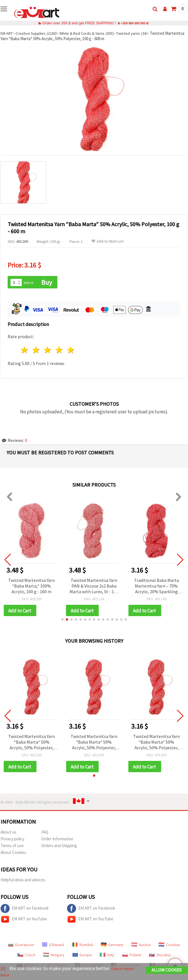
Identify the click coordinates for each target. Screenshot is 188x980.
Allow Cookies (167, 971)
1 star (25, 350)
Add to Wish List (107, 241)
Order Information (57, 840)
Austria (141, 946)
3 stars (48, 350)
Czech (26, 956)
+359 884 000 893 (133, 23)
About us (8, 833)
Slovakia (160, 956)
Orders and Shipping (59, 847)
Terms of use (12, 847)
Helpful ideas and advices (23, 881)
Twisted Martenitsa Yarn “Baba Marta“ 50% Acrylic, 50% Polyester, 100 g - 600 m (32, 743)
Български (21, 946)
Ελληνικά (53, 946)
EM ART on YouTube (24, 921)
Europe (82, 956)
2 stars (36, 350)
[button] (62, 620)
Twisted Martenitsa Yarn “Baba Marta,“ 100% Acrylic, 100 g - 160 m (32, 586)
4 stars (59, 350)
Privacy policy (12, 840)
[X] (4, 969)
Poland (132, 956)
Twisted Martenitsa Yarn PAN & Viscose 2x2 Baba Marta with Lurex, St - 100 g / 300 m (94, 587)
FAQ (45, 833)
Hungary (54, 956)
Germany (112, 946)
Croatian (169, 946)
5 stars (71, 350)
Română (83, 946)
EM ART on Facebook (25, 910)
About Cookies (13, 854)
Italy (107, 956)
